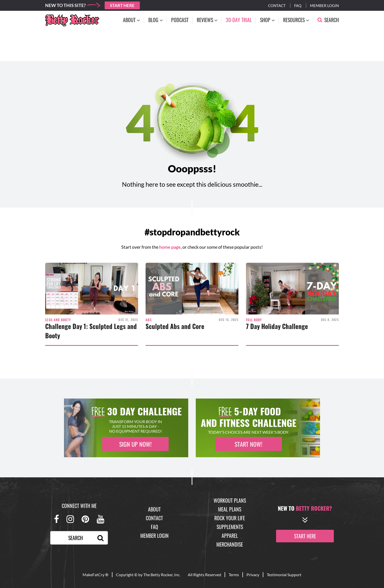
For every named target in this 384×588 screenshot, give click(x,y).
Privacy (253, 575)
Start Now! (248, 444)
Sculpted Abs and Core (175, 326)
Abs (149, 320)
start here (305, 536)
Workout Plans (230, 500)
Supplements (230, 527)
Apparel (230, 536)
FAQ (154, 527)
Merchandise (230, 544)
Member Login (324, 6)
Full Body (254, 320)
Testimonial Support (284, 575)
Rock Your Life (230, 518)
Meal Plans (230, 509)
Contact (277, 6)
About (154, 509)
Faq (298, 6)
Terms (234, 575)
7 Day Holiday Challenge (277, 326)
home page (170, 247)
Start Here (122, 5)
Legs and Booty (58, 320)
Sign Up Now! (135, 444)
